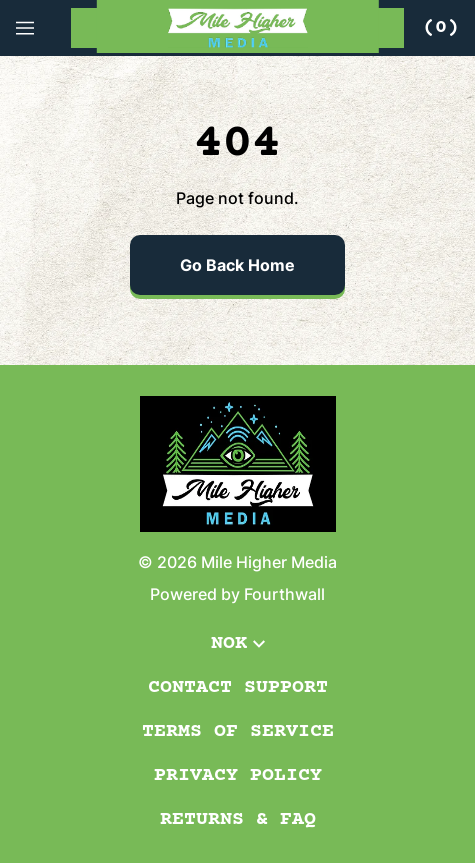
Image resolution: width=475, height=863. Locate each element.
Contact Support (238, 687)
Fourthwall (284, 594)
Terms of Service (238, 731)
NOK (238, 643)
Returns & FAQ (238, 819)
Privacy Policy (238, 775)
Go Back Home (237, 265)
